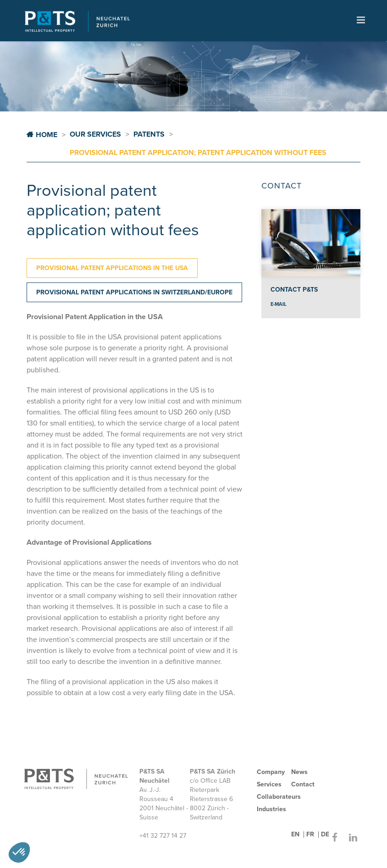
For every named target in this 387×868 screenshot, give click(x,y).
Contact (303, 784)
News (299, 772)
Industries (271, 809)
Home (47, 135)
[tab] (112, 268)
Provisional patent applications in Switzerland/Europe (134, 292)
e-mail (279, 304)
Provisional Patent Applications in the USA (112, 268)
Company (271, 772)
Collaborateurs (279, 797)
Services (269, 784)
